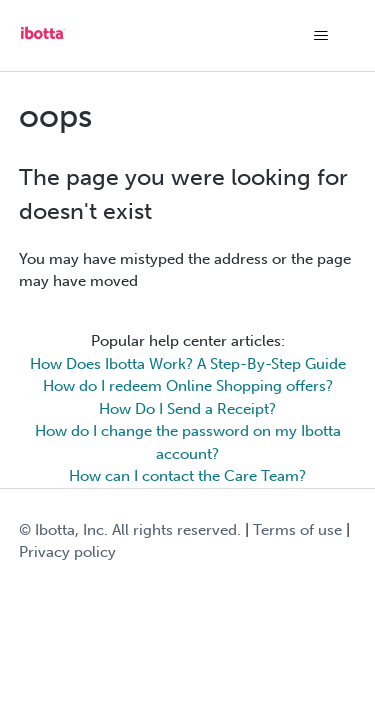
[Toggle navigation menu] (320, 36)
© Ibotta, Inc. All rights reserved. (130, 530)
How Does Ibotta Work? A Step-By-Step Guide (188, 364)
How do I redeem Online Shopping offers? (188, 386)
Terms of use (297, 530)
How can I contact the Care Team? (187, 476)
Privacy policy (67, 552)
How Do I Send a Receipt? (187, 409)
